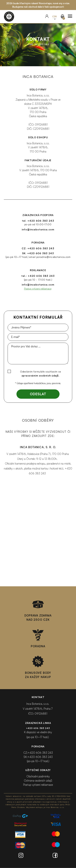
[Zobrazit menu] (70, 16)
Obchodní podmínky (38, 776)
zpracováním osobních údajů (40, 375)
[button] (55, 17)
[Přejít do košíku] (62, 17)
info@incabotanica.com (38, 229)
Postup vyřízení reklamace (38, 289)
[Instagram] (21, 856)
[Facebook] (55, 856)
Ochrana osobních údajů (38, 781)
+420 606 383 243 (41, 221)
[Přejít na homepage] (9, 17)
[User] (47, 16)
